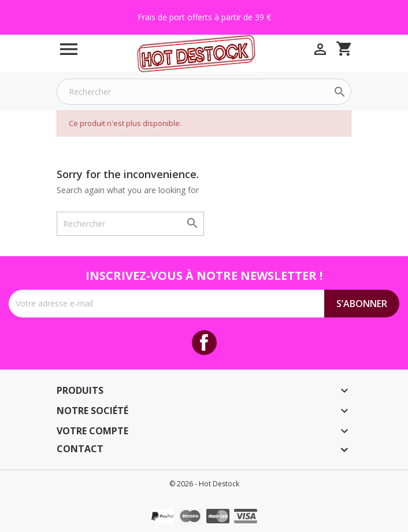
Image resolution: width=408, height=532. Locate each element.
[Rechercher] (204, 92)
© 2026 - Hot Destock (204, 484)
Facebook (204, 343)
